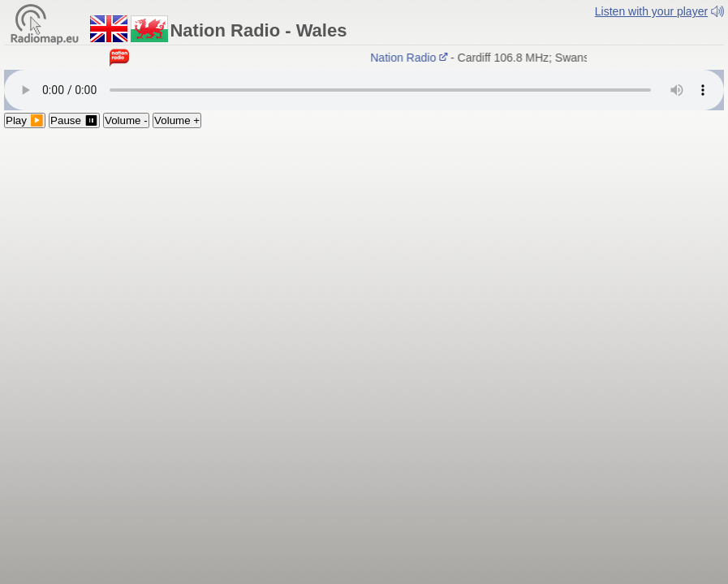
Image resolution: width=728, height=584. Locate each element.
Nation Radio (411, 58)
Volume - (126, 120)
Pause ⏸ (74, 120)
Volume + (177, 120)
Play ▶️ (25, 120)
